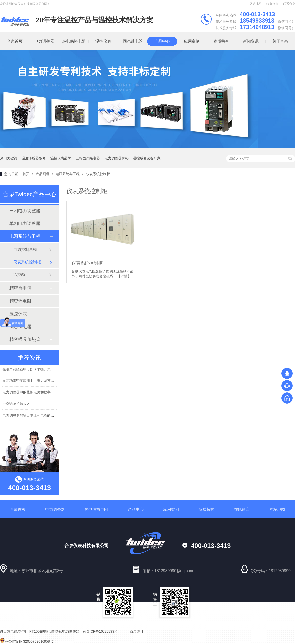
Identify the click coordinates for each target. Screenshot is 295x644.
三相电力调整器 (25, 211)
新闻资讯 (251, 41)
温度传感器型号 (34, 158)
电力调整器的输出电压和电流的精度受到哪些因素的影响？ (47, 416)
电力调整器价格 (117, 158)
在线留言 (242, 509)
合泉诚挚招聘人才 (16, 404)
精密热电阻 (20, 301)
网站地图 (256, 4)
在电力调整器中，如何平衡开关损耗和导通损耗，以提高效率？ (51, 370)
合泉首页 (18, 509)
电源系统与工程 (68, 174)
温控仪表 (103, 41)
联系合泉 (289, 4)
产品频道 (43, 174)
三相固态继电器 (88, 158)
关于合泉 (280, 41)
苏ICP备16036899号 (102, 631)
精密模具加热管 (25, 339)
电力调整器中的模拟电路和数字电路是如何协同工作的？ (45, 393)
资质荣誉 (221, 41)
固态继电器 (133, 41)
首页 (27, 174)
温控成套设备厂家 (147, 158)
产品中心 (162, 41)
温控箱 (19, 275)
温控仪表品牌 (61, 158)
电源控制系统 (25, 249)
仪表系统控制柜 (98, 174)
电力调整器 (44, 41)
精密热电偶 (20, 288)
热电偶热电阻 (74, 41)
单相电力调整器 (25, 224)
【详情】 (124, 276)
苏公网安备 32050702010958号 (27, 641)
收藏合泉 (272, 4)
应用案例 (192, 41)
